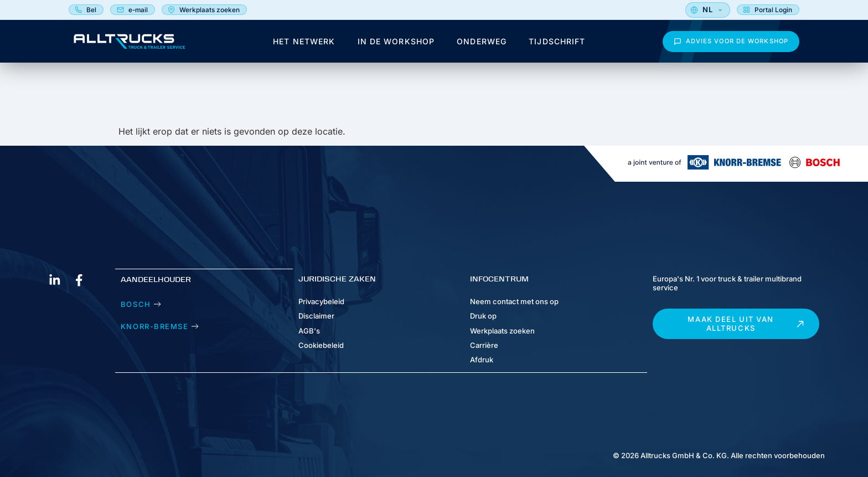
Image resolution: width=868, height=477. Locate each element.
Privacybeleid (321, 301)
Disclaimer (316, 316)
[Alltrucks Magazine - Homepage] (130, 45)
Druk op (483, 316)
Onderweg (482, 45)
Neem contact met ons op (514, 301)
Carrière (484, 345)
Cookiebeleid (321, 345)
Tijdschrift (557, 45)
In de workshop (396, 45)
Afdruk (482, 360)
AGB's (309, 331)
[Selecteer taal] (777, 12)
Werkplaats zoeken (502, 331)
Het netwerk (304, 45)
